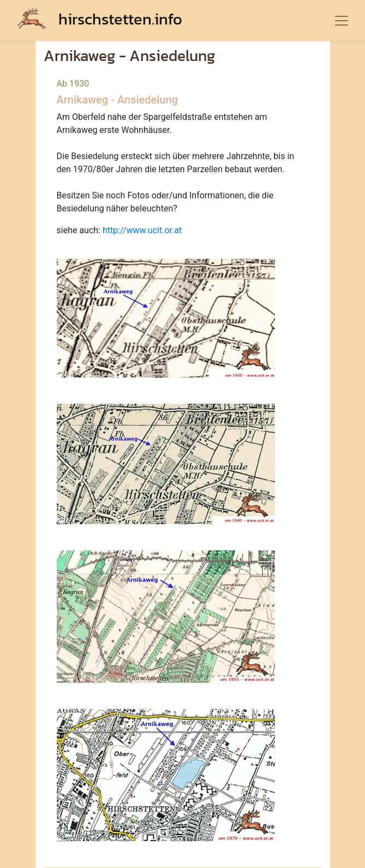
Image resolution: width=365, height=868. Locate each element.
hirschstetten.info (100, 19)
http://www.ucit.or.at (142, 230)
